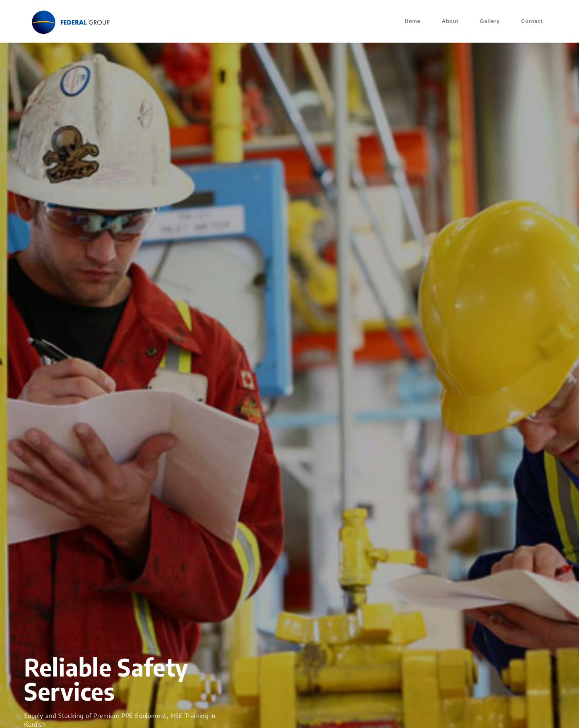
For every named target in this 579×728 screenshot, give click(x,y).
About (450, 21)
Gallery (490, 21)
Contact (532, 21)
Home (412, 21)
